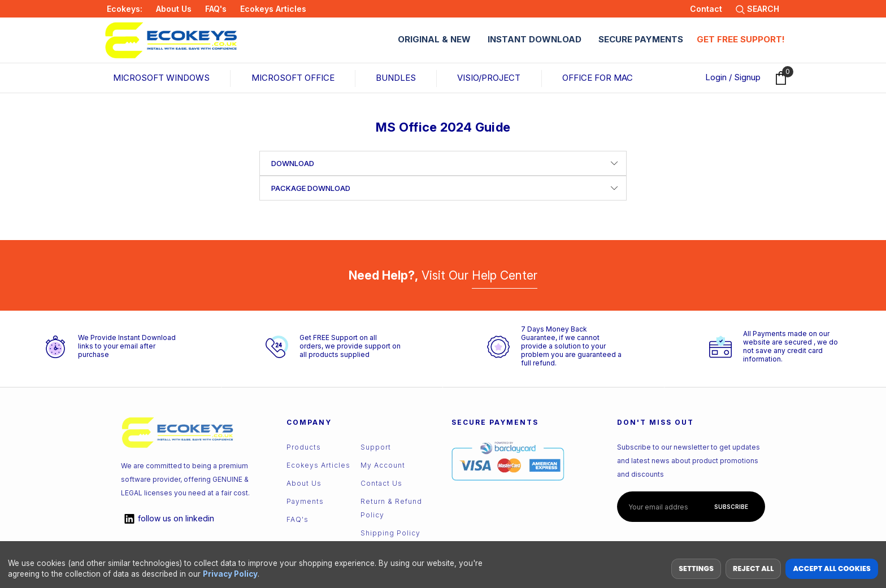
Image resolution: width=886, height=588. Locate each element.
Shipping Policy (390, 533)
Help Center (505, 275)
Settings (696, 569)
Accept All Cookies (832, 569)
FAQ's (216, 9)
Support (376, 447)
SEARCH (757, 9)
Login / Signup (733, 77)
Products (304, 447)
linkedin (168, 519)
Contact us (381, 483)
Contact (706, 9)
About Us (174, 9)
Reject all (753, 569)
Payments (305, 501)
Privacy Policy (230, 574)
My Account (383, 465)
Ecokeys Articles (273, 9)
